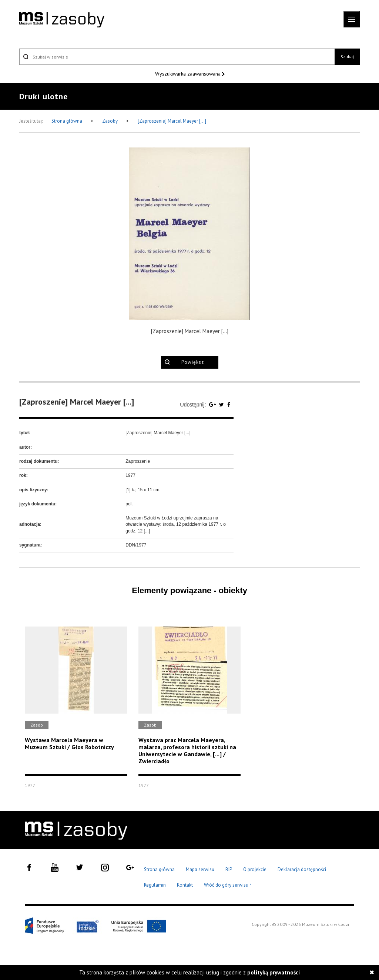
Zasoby (110, 121)
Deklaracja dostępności (302, 869)
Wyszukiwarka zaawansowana (189, 74)
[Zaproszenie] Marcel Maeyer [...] (172, 121)
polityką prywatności (274, 972)
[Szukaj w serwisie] (177, 57)
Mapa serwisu (200, 869)
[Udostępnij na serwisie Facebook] (229, 405)
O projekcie (255, 869)
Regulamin (155, 885)
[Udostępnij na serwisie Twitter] (222, 405)
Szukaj (347, 57)
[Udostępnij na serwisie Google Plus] (213, 405)
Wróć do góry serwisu (228, 885)
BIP (229, 869)
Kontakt (185, 885)
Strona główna (67, 121)
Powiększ (193, 362)
